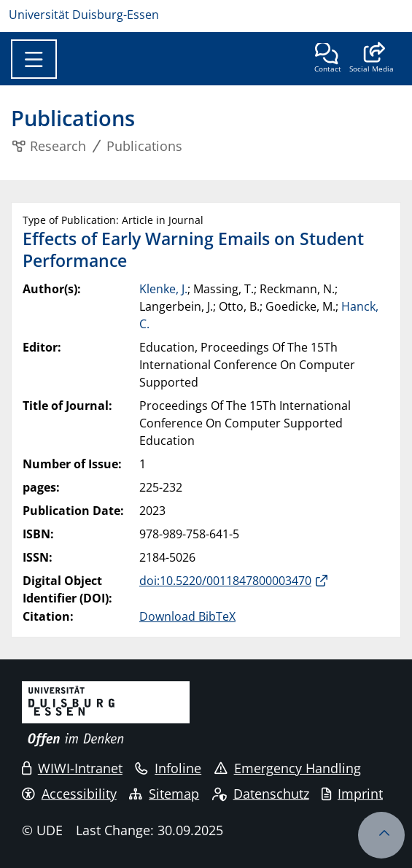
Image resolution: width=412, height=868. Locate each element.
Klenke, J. (163, 289)
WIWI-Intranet (72, 768)
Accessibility (69, 794)
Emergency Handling (288, 768)
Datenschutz (261, 794)
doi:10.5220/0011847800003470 (225, 581)
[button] (372, 59)
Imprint (352, 794)
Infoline (168, 768)
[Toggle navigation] (34, 59)
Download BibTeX (187, 616)
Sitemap (164, 794)
